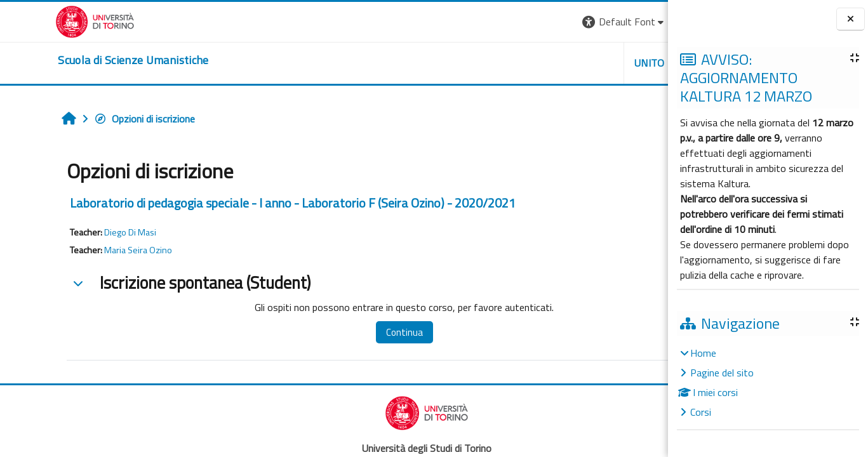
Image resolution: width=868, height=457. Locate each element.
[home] (78, 60)
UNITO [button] (519, 63)
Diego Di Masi (81, 232)
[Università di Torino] (40, 20)
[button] (494, 22)
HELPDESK (591, 63)
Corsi (701, 412)
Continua (333, 332)
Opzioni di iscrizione (96, 119)
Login (646, 22)
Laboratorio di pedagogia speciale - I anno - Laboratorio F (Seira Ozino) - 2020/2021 (244, 203)
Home (703, 353)
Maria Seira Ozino (89, 250)
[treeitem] (768, 382)
